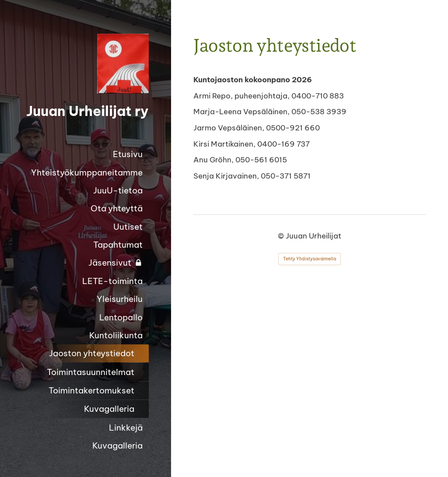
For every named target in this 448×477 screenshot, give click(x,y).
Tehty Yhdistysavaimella (310, 259)
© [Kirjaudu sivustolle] (282, 236)
